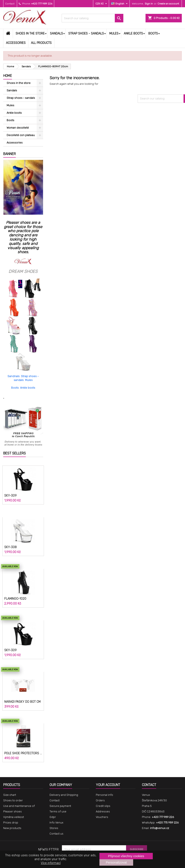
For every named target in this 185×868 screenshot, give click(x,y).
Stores (54, 828)
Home (8, 76)
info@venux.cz (160, 828)
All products (41, 43)
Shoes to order (13, 800)
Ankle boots (133, 34)
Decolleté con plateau (21, 135)
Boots (153, 34)
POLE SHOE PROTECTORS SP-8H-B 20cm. (23, 753)
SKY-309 (10, 496)
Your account (108, 785)
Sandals (56, 34)
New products (12, 828)
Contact (10, 4)
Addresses (103, 811)
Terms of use (58, 811)
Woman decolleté (18, 128)
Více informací (51, 863)
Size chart (10, 795)
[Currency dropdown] (102, 4)
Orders (100, 800)
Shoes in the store (30, 34)
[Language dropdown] (120, 4)
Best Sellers (15, 453)
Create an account (168, 4)
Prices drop (11, 823)
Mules (114, 34)
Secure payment (60, 806)
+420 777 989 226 (42, 4)
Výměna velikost (14, 817)
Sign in (149, 4)
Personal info (104, 795)
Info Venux (56, 823)
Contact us (56, 834)
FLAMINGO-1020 (15, 599)
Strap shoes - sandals (86, 34)
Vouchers (102, 817)
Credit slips (103, 806)
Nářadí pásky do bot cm (22, 702)
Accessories (16, 43)
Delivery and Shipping (64, 795)
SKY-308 (10, 547)
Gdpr (53, 817)
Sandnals (14, 376)
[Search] (92, 18)
